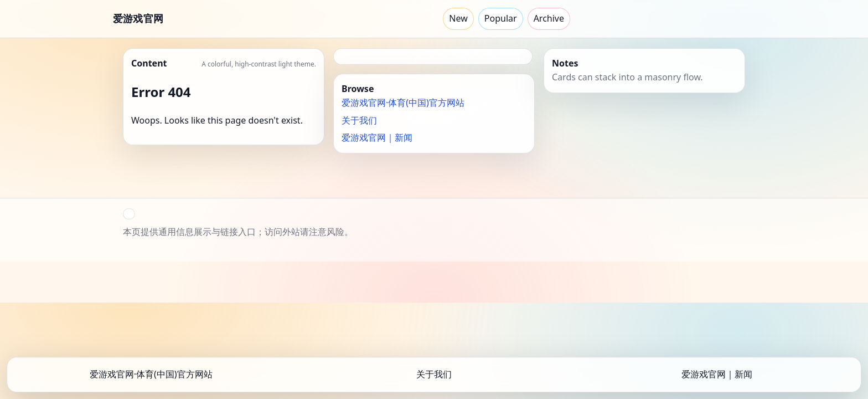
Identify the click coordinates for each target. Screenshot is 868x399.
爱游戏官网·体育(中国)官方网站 (403, 103)
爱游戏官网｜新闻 (377, 137)
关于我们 (359, 120)
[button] (129, 214)
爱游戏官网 (138, 18)
